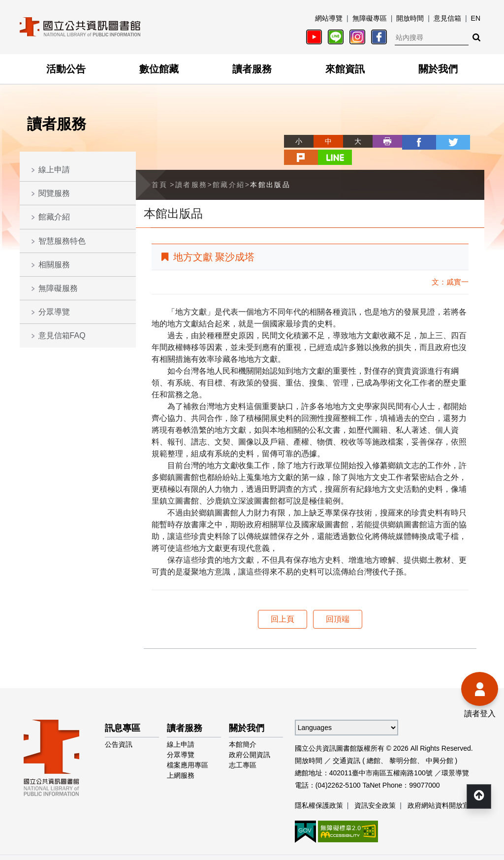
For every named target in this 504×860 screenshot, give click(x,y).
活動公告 (66, 69)
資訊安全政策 (375, 788)
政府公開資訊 (250, 737)
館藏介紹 (54, 217)
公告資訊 (119, 727)
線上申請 (54, 170)
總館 (374, 743)
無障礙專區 (370, 18)
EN (476, 18)
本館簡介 (243, 727)
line (470, 141)
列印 (351, 141)
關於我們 (438, 69)
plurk (440, 141)
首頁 (160, 167)
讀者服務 (252, 69)
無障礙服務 (58, 288)
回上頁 (283, 602)
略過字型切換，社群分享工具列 (252, 132)
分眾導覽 (54, 312)
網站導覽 (329, 18)
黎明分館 (403, 743)
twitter (410, 141)
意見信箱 (447, 18)
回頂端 (338, 602)
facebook (381, 141)
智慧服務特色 (62, 241)
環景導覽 (455, 756)
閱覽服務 (54, 193)
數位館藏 (159, 69)
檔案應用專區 (188, 748)
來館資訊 (345, 69)
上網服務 (181, 758)
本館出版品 (270, 167)
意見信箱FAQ (62, 335)
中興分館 (440, 743)
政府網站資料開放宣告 (442, 788)
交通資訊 (346, 743)
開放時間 (410, 18)
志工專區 (243, 748)
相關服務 (54, 265)
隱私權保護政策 (319, 788)
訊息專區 (123, 711)
